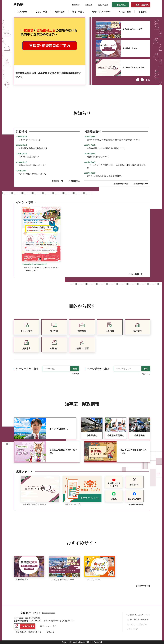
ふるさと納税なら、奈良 (133, 29)
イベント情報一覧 (135, 274)
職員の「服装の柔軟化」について (32, 174)
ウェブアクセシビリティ (137, 624)
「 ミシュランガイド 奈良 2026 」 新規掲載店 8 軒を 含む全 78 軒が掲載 (116, 166)
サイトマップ (132, 629)
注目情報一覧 (58, 181)
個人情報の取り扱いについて (138, 615)
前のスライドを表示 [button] (138, 80)
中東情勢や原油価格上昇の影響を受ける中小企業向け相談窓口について (49, 75)
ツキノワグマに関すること (30, 140)
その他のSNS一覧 (136, 505)
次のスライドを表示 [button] (142, 80)
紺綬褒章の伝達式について (98, 157)
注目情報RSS (74, 181)
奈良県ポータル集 (130, 48)
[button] (75, 5)
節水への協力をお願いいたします (32, 165)
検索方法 (76, 374)
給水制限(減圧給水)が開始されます (33, 148)
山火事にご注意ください (29, 157)
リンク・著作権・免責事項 (137, 620)
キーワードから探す (27, 369)
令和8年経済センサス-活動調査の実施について (106, 148)
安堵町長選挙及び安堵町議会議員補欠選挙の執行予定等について (113, 140)
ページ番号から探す (99, 369)
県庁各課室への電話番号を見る (29, 632)
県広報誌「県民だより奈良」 (134, 68)
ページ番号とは (144, 374)
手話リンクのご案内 (48, 626)
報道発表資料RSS (141, 184)
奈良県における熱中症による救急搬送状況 (104, 176)
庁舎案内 (50, 632)
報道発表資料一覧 (121, 184)
